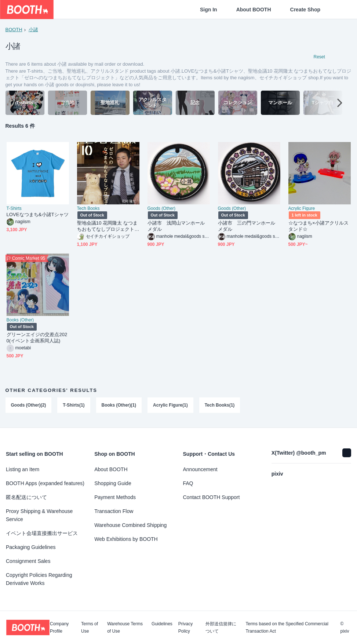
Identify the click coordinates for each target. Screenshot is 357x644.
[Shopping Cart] (339, 10)
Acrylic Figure (302, 210)
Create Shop (305, 10)
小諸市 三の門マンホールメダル (247, 227)
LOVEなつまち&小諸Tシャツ (38, 216)
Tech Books (88, 210)
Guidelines (162, 624)
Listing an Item (23, 469)
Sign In (209, 10)
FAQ (188, 483)
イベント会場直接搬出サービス (42, 533)
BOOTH (14, 30)
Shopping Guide (113, 483)
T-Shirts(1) (74, 406)
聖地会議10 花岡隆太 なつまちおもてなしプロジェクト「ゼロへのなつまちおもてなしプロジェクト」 (108, 227)
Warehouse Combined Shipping (130, 525)
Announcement (200, 469)
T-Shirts (14, 210)
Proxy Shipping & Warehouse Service (39, 515)
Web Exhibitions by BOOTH (126, 539)
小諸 (33, 30)
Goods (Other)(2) (29, 406)
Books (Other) (20, 321)
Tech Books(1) (220, 406)
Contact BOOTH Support (212, 497)
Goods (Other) (162, 210)
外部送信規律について (221, 627)
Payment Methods (115, 497)
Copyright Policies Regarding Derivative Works (39, 579)
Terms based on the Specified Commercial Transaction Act (287, 627)
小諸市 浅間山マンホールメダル (176, 227)
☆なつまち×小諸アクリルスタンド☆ (319, 227)
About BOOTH (254, 10)
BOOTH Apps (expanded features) (45, 483)
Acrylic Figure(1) (171, 406)
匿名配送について (26, 497)
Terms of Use (90, 627)
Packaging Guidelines (31, 547)
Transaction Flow (114, 511)
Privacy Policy (185, 627)
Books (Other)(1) (119, 406)
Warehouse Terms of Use (125, 627)
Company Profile (59, 627)
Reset (319, 57)
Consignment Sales (28, 561)
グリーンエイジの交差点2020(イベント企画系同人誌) (37, 339)
